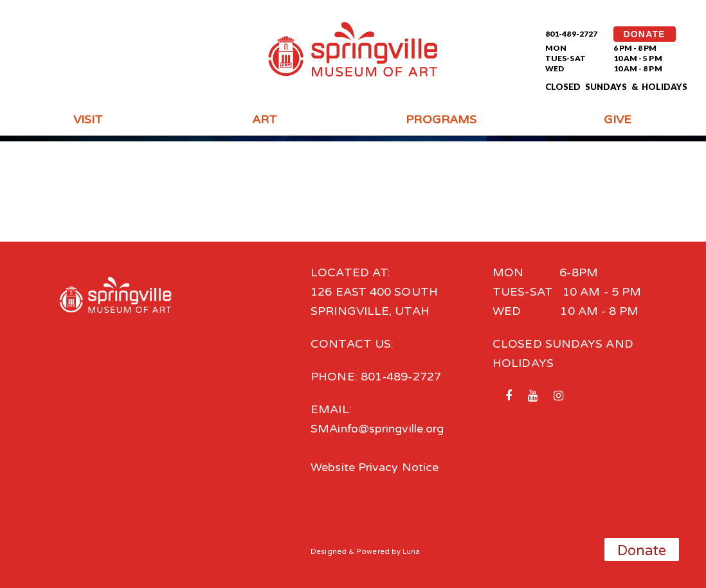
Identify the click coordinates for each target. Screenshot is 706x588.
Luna (411, 552)
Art (265, 120)
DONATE (645, 34)
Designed (329, 552)
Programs (441, 120)
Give (618, 120)
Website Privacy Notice (375, 467)
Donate (642, 551)
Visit (88, 120)
